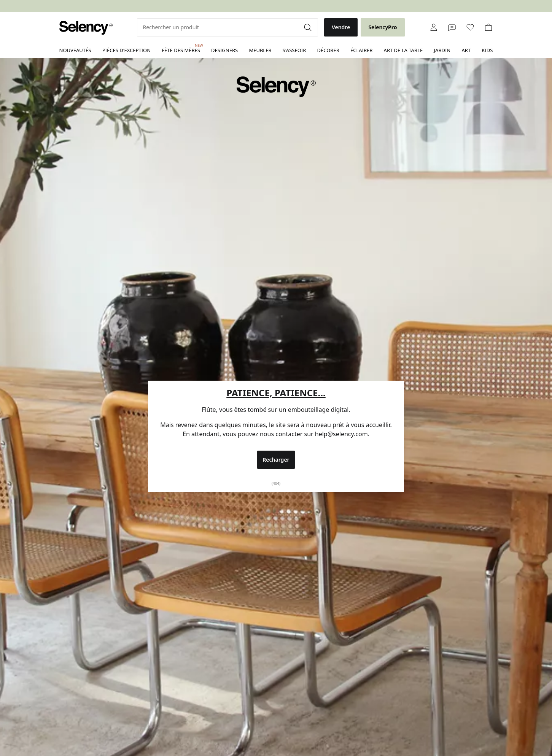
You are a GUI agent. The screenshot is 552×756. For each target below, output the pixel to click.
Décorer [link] (328, 50)
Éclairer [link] (361, 50)
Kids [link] (487, 50)
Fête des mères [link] (181, 48)
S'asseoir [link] (294, 50)
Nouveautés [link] (75, 50)
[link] (86, 28)
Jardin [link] (442, 50)
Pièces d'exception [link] (126, 50)
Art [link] (466, 50)
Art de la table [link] (403, 50)
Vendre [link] (341, 27)
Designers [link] (224, 50)
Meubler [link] (260, 50)
